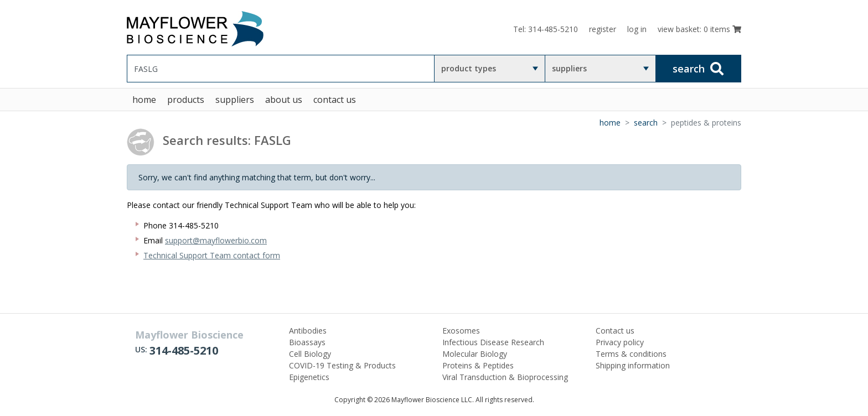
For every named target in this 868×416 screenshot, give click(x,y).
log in (637, 29)
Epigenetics (309, 377)
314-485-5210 (184, 350)
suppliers (569, 68)
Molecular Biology (475, 354)
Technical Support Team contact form (212, 255)
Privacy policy (620, 342)
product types (469, 68)
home (144, 100)
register (603, 29)
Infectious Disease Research (493, 342)
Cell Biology (310, 354)
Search (646, 123)
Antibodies (308, 331)
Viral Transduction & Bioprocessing (505, 377)
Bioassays (307, 342)
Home (610, 123)
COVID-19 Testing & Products (342, 365)
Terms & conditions (631, 354)
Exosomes (461, 331)
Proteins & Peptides (478, 365)
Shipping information (633, 365)
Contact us (615, 331)
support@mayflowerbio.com (216, 240)
